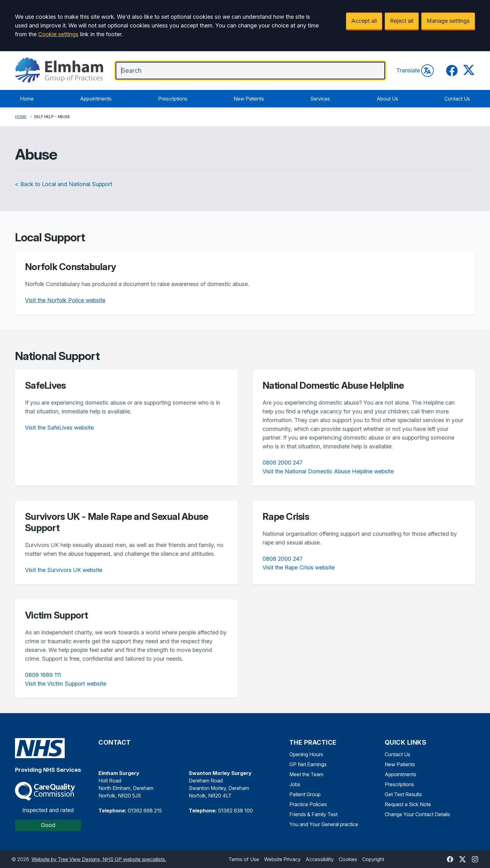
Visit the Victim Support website (66, 684)
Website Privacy (282, 859)
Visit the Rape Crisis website (299, 567)
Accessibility (320, 859)
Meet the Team (306, 774)
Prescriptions (173, 99)
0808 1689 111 (43, 675)
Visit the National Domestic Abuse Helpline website (328, 471)
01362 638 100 (235, 811)
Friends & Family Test (313, 814)
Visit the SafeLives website (59, 428)
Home (27, 99)
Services (320, 99)
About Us (387, 99)
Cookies (348, 859)
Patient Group (305, 794)
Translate (415, 71)
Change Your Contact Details (417, 814)
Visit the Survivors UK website (64, 570)
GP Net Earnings (308, 764)
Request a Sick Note (408, 804)
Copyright (373, 859)
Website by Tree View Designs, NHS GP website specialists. (99, 859)
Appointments (96, 99)
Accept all (364, 21)
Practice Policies (308, 804)
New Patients (249, 99)
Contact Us (457, 99)
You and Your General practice (324, 824)
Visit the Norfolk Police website (65, 300)
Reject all (402, 21)
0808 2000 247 (282, 463)
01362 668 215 (145, 811)
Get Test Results (403, 794)
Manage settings (448, 21)
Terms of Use (244, 859)
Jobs (295, 784)
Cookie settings (58, 34)
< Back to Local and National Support (64, 184)
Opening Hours (306, 754)
